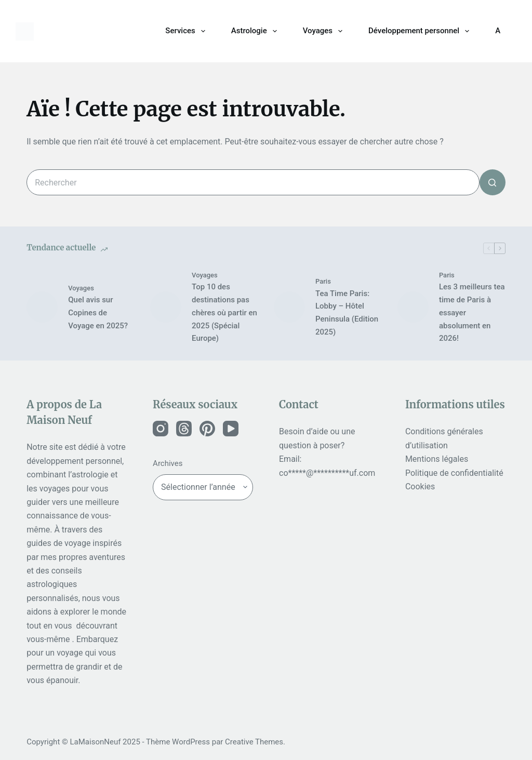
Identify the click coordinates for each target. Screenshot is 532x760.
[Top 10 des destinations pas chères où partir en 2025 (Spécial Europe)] (166, 307)
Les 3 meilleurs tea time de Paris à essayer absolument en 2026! (472, 312)
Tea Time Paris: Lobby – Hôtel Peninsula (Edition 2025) (347, 313)
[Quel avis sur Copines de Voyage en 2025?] (42, 307)
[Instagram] (161, 429)
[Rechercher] (512, 31)
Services (187, 31)
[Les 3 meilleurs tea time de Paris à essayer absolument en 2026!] (413, 307)
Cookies (420, 486)
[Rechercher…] (253, 182)
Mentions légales (437, 459)
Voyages (325, 31)
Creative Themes (254, 742)
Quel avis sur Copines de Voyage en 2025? (98, 313)
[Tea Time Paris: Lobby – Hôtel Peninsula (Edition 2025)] (289, 307)
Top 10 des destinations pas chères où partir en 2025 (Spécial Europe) (224, 312)
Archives (168, 463)
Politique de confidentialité (454, 473)
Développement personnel (421, 31)
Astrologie (256, 31)
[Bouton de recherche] (493, 182)
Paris (323, 281)
